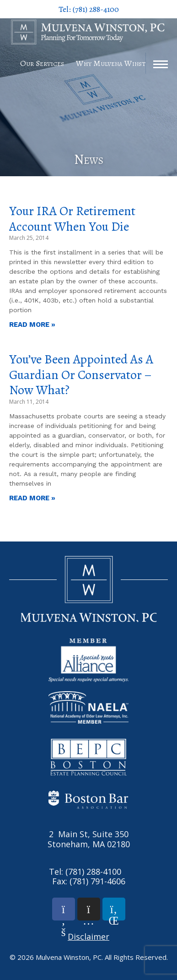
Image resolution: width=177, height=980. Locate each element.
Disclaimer (88, 937)
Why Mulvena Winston (115, 63)
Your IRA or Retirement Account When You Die (72, 219)
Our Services (42, 63)
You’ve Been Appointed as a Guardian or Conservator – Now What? (81, 375)
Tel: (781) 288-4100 (89, 9)
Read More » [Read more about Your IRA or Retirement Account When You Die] (32, 325)
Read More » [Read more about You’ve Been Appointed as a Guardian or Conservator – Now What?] (32, 498)
